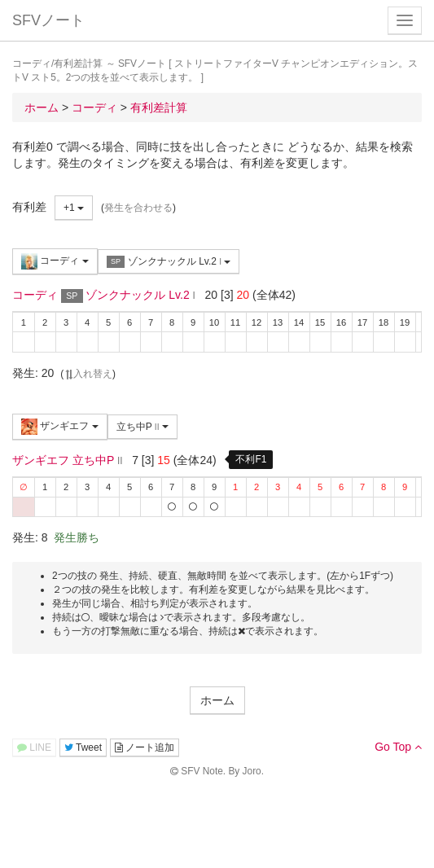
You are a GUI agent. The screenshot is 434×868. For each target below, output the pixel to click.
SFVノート (48, 20)
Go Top (398, 747)
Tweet (83, 747)
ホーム (217, 700)
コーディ (55, 261)
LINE (34, 747)
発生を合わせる (138, 208)
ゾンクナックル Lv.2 (169, 262)
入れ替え (88, 374)
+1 (74, 208)
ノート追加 (145, 747)
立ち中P (142, 427)
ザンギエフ (60, 427)
